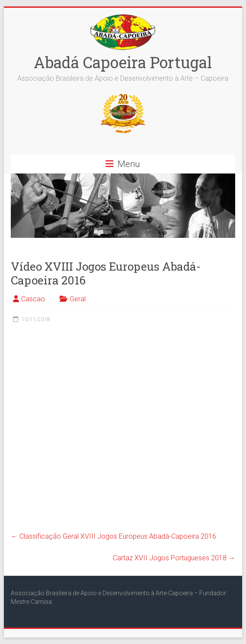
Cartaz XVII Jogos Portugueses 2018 (174, 558)
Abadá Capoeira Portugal (123, 62)
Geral (78, 299)
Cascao (33, 299)
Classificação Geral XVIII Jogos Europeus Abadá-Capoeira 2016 (113, 536)
